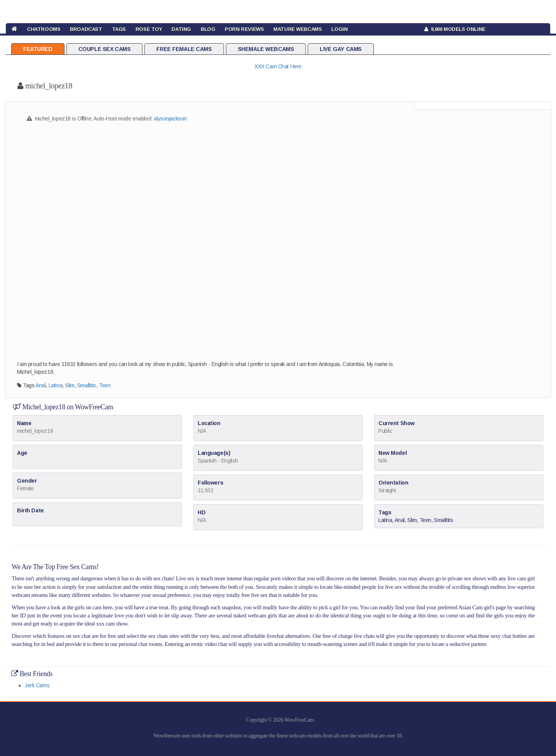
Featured (38, 49)
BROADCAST (86, 29)
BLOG (208, 29)
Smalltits (87, 385)
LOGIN (339, 29)
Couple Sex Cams (105, 49)
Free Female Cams (184, 49)
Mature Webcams (297, 29)
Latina (55, 385)
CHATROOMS (44, 29)
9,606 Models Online (455, 29)
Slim (69, 385)
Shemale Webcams (266, 49)
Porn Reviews (244, 29)
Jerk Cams (37, 685)
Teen (105, 385)
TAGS (119, 29)
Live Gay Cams (341, 49)
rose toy (149, 29)
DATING (181, 29)
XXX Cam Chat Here (278, 66)
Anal (41, 385)
